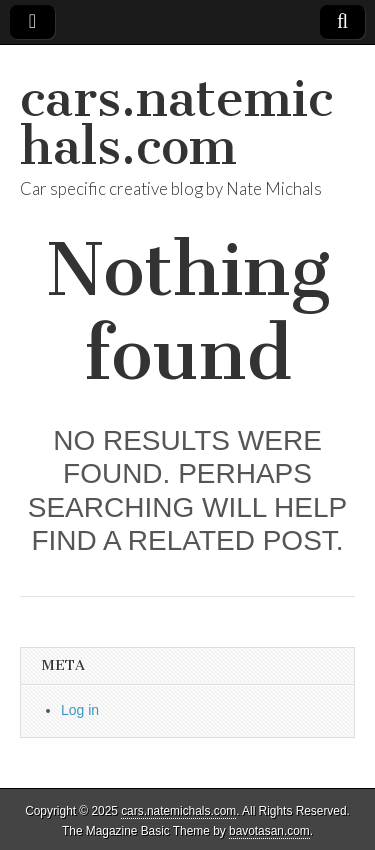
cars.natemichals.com (176, 122)
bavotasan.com (269, 831)
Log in (80, 710)
